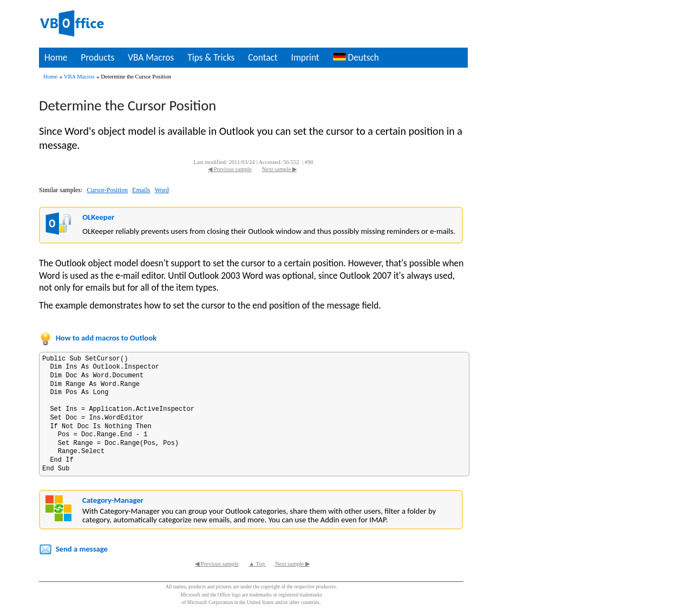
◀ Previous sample (230, 169)
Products (97, 57)
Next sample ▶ (279, 169)
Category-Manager (113, 500)
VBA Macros (151, 57)
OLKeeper (98, 217)
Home (56, 57)
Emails (141, 190)
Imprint (305, 57)
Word (161, 190)
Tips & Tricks (211, 57)
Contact (263, 57)
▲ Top (258, 564)
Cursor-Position (107, 190)
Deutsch (356, 57)
